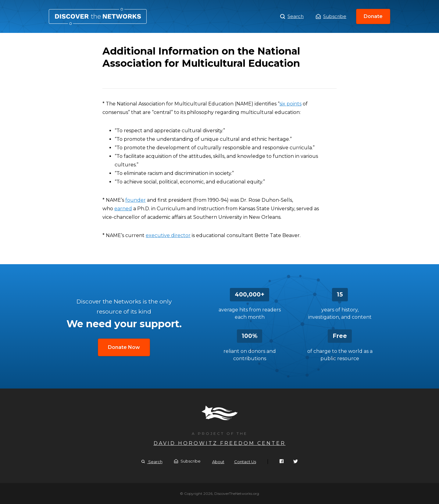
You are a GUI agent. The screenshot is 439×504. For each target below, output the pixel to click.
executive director (168, 235)
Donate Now (124, 347)
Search (292, 16)
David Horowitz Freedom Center (220, 443)
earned (123, 209)
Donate (373, 16)
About (218, 462)
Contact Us (245, 462)
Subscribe (331, 16)
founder (136, 200)
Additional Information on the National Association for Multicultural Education (98, 16)
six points (291, 104)
